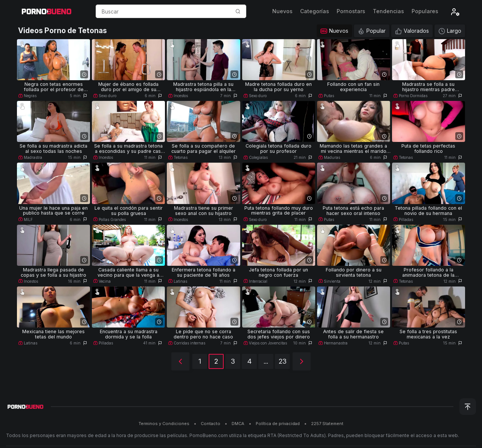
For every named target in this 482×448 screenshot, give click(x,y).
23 (283, 361)
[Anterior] (180, 361)
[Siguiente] (302, 361)
